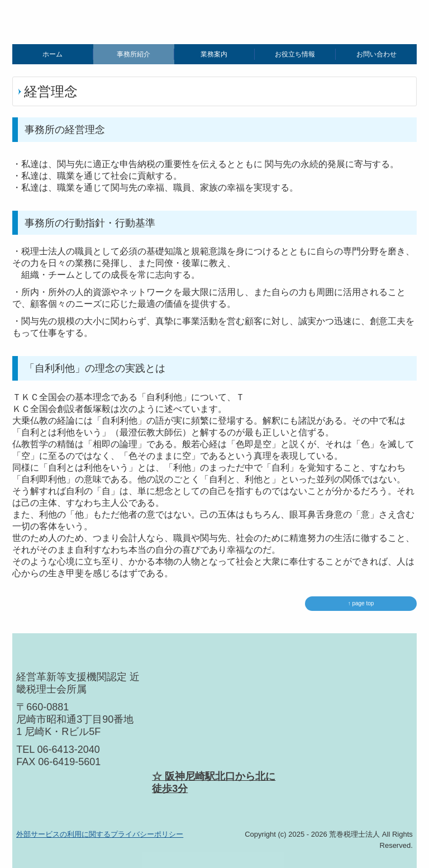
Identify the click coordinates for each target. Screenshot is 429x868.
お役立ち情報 (295, 54)
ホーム (53, 54)
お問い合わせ (376, 54)
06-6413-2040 (69, 750)
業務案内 (214, 54)
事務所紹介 (134, 54)
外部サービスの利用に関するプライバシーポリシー (100, 834)
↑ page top (361, 603)
